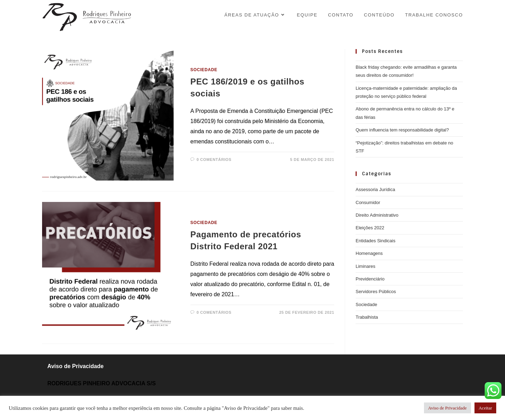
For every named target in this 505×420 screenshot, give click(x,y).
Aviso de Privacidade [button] (447, 408)
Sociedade (204, 70)
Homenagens (369, 253)
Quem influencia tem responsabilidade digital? (402, 130)
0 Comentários (214, 160)
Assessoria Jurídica (375, 189)
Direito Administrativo (377, 215)
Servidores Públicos (376, 292)
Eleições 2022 (370, 228)
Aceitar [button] (485, 408)
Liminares (365, 266)
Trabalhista (367, 317)
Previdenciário (370, 279)
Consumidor (368, 202)
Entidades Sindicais (375, 241)
